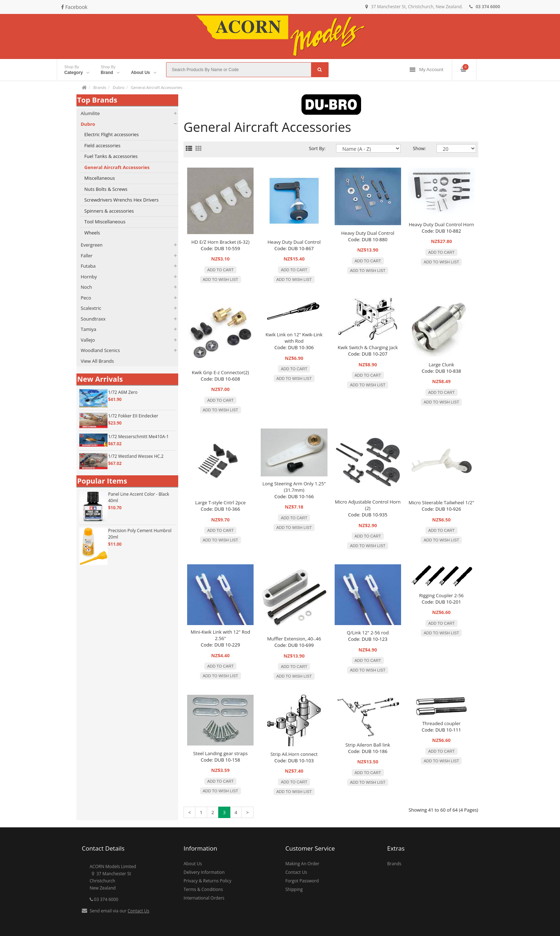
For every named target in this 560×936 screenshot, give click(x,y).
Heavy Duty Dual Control (294, 242)
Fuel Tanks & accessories (111, 156)
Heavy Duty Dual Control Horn (441, 224)
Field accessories (102, 145)
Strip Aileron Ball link (368, 745)
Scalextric (91, 308)
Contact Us (138, 911)
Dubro (119, 87)
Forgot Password (302, 881)
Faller (87, 256)
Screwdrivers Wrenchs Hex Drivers (121, 200)
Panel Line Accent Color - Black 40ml (139, 497)
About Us (193, 864)
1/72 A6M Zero (123, 392)
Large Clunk (441, 365)
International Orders (204, 898)
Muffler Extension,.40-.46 (294, 639)
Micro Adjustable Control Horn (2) (368, 505)
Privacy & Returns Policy (207, 881)
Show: (419, 148)
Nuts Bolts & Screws (106, 189)
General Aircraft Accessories (156, 87)
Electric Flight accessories (111, 134)
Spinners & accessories (109, 211)
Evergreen (92, 245)
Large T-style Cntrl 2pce (220, 502)
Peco (86, 298)
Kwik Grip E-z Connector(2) (220, 372)
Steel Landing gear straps (220, 753)
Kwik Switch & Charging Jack (367, 347)
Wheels (92, 233)
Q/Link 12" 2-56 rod (368, 633)
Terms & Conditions (203, 889)
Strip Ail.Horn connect (294, 754)
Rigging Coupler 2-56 (441, 595)
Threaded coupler (441, 723)
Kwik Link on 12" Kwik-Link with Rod (294, 338)
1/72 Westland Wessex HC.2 (136, 456)
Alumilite (90, 113)
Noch (86, 287)
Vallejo (88, 340)
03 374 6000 (104, 899)
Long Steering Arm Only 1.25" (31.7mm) (294, 487)
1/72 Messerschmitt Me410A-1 (139, 437)
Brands (100, 87)
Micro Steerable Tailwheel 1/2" (441, 502)
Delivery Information (204, 872)
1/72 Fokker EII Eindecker (133, 416)
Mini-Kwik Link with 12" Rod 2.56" (221, 635)
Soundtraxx (93, 319)
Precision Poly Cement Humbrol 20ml (140, 534)
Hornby (89, 277)
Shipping (294, 889)
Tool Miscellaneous (105, 222)
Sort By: (317, 148)
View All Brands (97, 361)
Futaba (88, 266)
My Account (426, 70)
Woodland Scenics (100, 350)
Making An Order (302, 864)
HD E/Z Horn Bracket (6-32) (221, 242)
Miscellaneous (100, 178)
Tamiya (88, 329)
